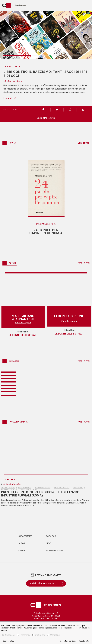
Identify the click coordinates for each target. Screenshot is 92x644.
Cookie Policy (8, 641)
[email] (83, 110)
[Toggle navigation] (86, 5)
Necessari (9, 635)
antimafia (5, 489)
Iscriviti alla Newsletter (47, 583)
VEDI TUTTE (84, 143)
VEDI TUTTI (84, 263)
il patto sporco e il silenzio (25, 489)
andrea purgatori (43, 488)
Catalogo (51, 536)
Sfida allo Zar (69, 334)
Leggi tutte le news (46, 118)
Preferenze (24, 635)
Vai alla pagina (23, 321)
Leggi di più (10, 98)
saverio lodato (8, 488)
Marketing (53, 635)
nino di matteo (25, 488)
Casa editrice (25, 536)
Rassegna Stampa (55, 551)
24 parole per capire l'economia (23, 334)
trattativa (78, 488)
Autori (22, 543)
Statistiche (39, 635)
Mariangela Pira (46, 224)
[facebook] (44, 110)
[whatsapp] (70, 110)
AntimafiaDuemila (12, 484)
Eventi (22, 551)
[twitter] (57, 110)
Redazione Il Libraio (14, 81)
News (49, 543)
